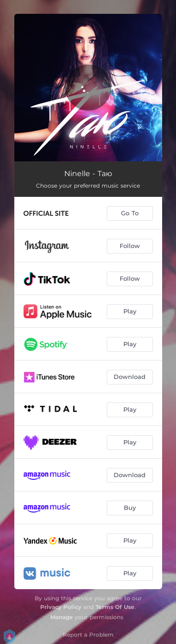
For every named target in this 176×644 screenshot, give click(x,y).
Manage (62, 617)
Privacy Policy (61, 607)
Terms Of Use (115, 607)
